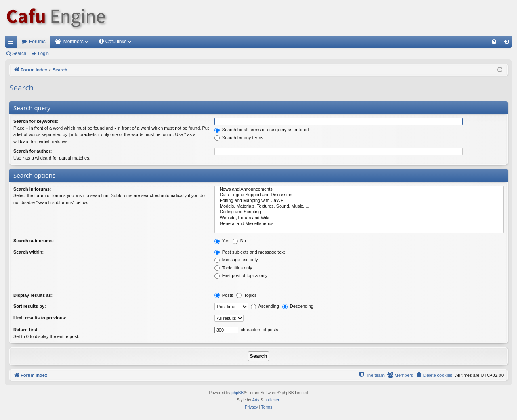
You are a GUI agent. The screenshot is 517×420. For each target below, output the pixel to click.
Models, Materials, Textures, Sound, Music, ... (359, 206)
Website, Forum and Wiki (359, 218)
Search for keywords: (36, 121)
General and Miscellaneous (359, 224)
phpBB (237, 393)
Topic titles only (233, 268)
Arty (256, 400)
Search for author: (33, 151)
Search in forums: (32, 189)
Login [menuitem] (508, 43)
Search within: (28, 252)
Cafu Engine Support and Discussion (359, 195)
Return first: (26, 330)
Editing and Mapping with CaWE (359, 201)
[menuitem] (494, 42)
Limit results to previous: (40, 318)
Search (19, 53)
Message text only (236, 260)
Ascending (265, 306)
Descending (298, 306)
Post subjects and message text (250, 252)
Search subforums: (34, 241)
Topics (246, 295)
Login (43, 53)
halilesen (272, 400)
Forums (37, 42)
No (239, 241)
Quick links (13, 43)
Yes (222, 241)
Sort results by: (30, 306)
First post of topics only (241, 275)
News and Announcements (359, 189)
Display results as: (33, 295)
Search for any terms (239, 138)
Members (74, 42)
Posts (224, 295)
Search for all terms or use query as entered (262, 130)
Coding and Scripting (359, 212)
